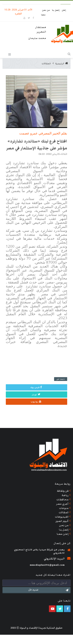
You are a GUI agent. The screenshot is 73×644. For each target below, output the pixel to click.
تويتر (36, 395)
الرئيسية (62, 64)
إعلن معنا (63, 534)
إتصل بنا (56, 10)
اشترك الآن (49, 590)
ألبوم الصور (62, 521)
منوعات (64, 508)
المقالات (46, 64)
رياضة (65, 495)
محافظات (63, 499)
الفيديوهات (62, 517)
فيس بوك (36, 387)
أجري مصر (62, 504)
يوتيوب (36, 402)
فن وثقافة (63, 491)
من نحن (46, 10)
